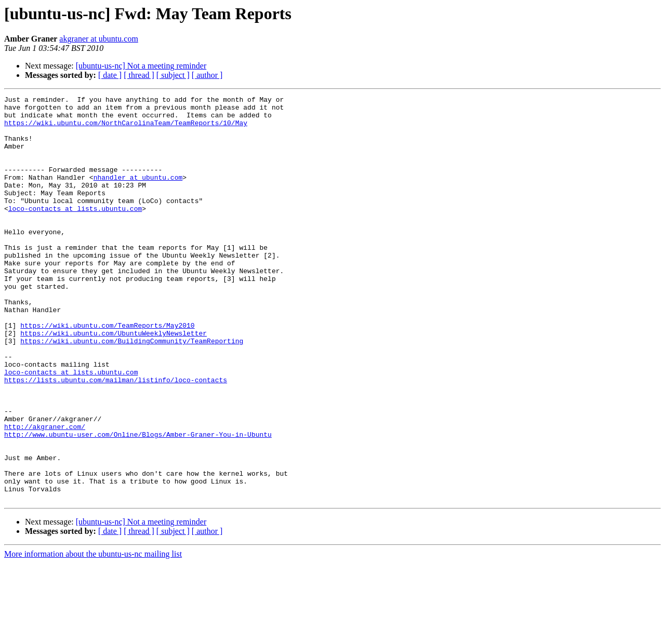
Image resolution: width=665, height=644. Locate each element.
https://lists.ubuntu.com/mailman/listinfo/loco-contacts (116, 437)
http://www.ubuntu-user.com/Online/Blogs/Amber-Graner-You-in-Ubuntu (138, 503)
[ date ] (110, 75)
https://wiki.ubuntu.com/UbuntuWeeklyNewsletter (114, 381)
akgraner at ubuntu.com (99, 39)
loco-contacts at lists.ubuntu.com (75, 232)
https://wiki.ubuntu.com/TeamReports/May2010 (107, 372)
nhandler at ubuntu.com (138, 194)
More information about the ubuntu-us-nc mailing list (93, 635)
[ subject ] (173, 75)
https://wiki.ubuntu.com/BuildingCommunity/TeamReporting (132, 391)
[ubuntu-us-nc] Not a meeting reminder (141, 66)
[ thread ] (139, 75)
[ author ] (207, 75)
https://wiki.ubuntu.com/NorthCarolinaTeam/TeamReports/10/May (126, 129)
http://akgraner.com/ (45, 493)
